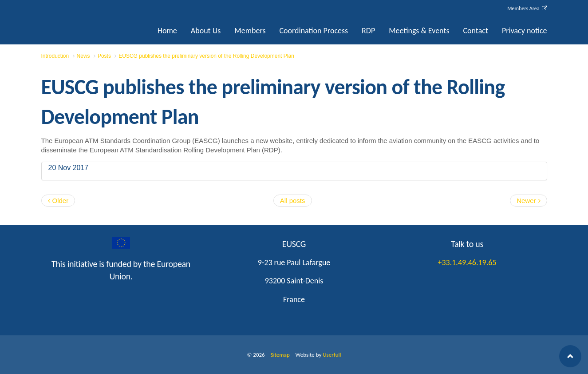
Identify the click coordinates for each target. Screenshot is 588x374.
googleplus (121, 243)
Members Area (527, 8)
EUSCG (86, 21)
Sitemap (280, 355)
